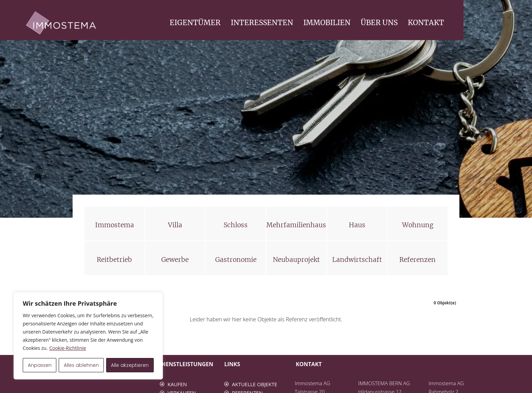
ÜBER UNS (448, 23)
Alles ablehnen (82, 365)
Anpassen (40, 365)
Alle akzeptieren (130, 365)
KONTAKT (495, 23)
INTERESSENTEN (331, 23)
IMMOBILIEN (396, 23)
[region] (88, 336)
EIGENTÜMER (264, 23)
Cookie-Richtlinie (68, 348)
